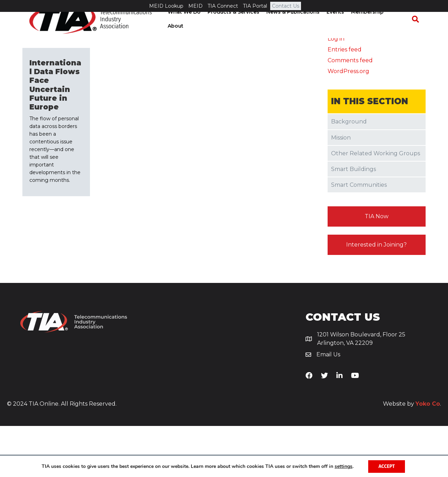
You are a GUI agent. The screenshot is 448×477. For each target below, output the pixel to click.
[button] (377, 268)
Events (337, 31)
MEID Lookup (166, 6)
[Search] (419, 31)
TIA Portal (255, 6)
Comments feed (350, 112)
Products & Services (235, 31)
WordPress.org (348, 123)
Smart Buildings (353, 220)
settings (343, 466)
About (400, 31)
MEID (195, 6)
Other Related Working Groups (376, 204)
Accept (387, 466)
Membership (369, 31)
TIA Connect (223, 6)
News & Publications (295, 31)
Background (349, 173)
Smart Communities (359, 236)
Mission (341, 189)
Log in (336, 90)
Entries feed (345, 101)
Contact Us (286, 6)
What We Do (186, 31)
